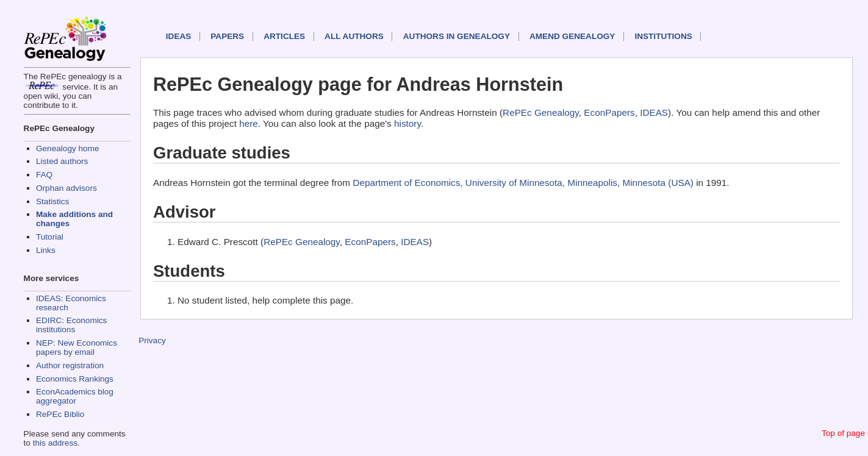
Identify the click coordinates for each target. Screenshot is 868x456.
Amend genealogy (572, 36)
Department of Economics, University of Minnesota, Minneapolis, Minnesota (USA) (523, 183)
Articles (284, 36)
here (249, 123)
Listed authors (62, 161)
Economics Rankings (75, 379)
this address (55, 443)
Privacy (152, 340)
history (407, 123)
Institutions (663, 36)
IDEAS (179, 36)
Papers (227, 36)
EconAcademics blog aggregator (75, 396)
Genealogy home (68, 148)
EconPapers (609, 112)
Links (46, 250)
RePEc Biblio (60, 414)
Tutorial (50, 237)
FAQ (44, 175)
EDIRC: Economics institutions (71, 325)
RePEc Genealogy (541, 112)
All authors (354, 36)
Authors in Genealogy (457, 36)
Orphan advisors (66, 188)
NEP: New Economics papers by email (77, 347)
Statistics (52, 201)
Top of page (843, 433)
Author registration (70, 365)
